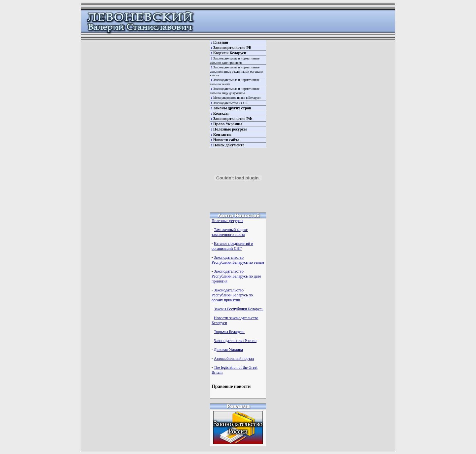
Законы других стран (232, 108)
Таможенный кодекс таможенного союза (230, 232)
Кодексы (221, 113)
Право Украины (228, 124)
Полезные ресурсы (230, 129)
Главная (221, 42)
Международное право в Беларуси (237, 98)
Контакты (222, 134)
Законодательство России (235, 341)
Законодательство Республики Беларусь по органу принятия (232, 295)
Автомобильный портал (234, 359)
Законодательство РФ (233, 119)
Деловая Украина (228, 350)
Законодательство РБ (232, 48)
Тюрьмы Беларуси (229, 332)
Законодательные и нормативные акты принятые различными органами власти (237, 71)
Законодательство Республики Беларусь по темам (238, 260)
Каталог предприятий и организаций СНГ (232, 246)
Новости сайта (226, 140)
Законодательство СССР (230, 103)
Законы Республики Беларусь (238, 309)
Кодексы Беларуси (230, 53)
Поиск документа (229, 145)
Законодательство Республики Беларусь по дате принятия (236, 276)
